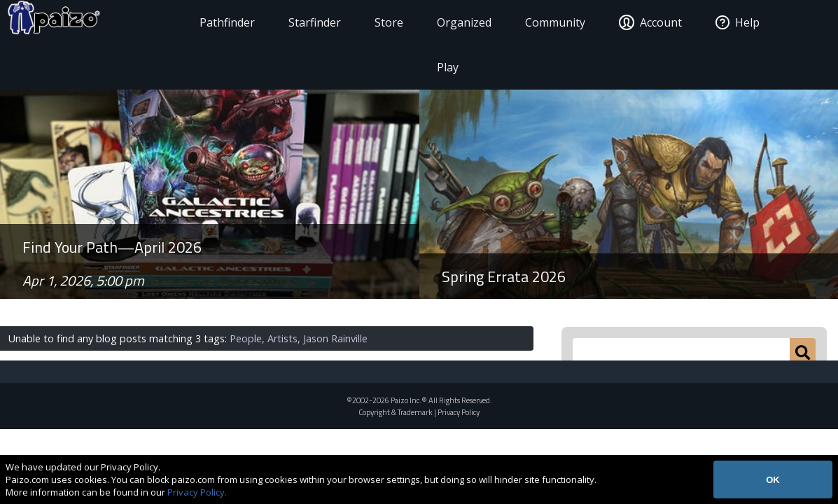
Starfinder (295, 22)
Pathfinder (208, 22)
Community (552, 22)
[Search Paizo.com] (681, 352)
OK (773, 480)
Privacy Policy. (197, 492)
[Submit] (803, 352)
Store (369, 22)
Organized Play (445, 45)
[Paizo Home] (93, 22)
